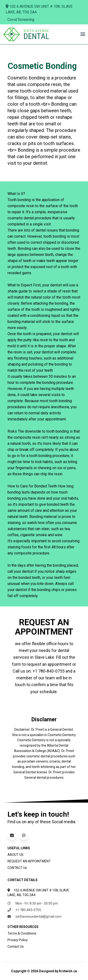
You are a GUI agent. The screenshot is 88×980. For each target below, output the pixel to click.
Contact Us (16, 946)
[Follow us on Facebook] (13, 836)
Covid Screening (21, 20)
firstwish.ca (68, 971)
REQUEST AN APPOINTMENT (29, 861)
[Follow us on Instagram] (25, 836)
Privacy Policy (18, 940)
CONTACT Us (17, 868)
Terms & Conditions (22, 933)
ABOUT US (15, 855)
